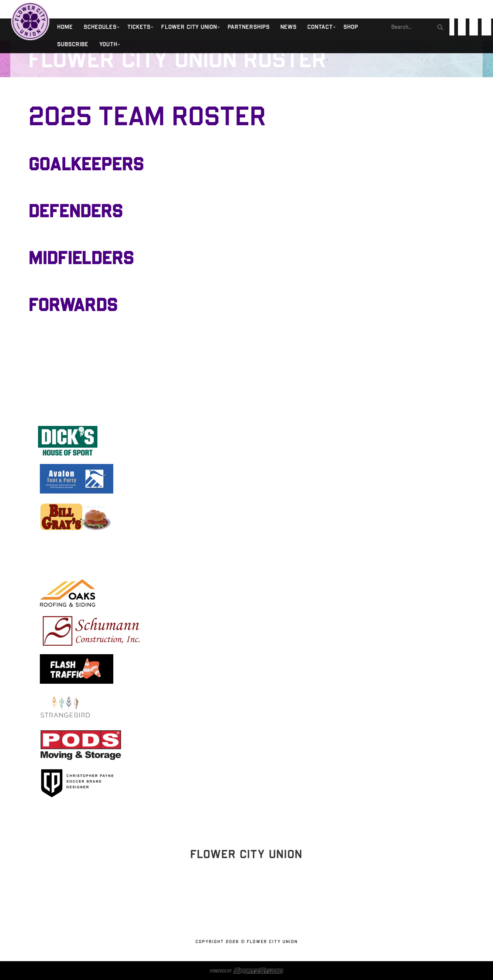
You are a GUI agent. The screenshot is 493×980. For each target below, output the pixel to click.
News (289, 27)
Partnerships (249, 27)
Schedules (100, 27)
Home (65, 27)
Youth (108, 45)
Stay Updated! (246, 893)
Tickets (139, 27)
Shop (351, 27)
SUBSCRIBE (73, 45)
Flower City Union (189, 27)
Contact (320, 27)
